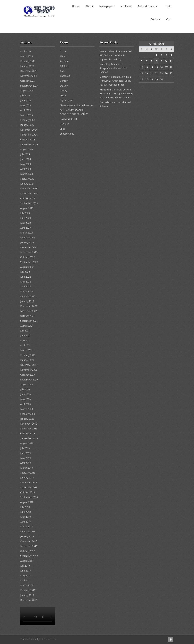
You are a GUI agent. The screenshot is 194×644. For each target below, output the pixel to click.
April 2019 (25, 463)
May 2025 (25, 105)
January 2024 (27, 184)
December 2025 (29, 71)
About (89, 6)
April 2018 (25, 522)
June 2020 (25, 394)
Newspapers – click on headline (77, 105)
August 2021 (27, 326)
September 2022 (29, 262)
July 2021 (25, 331)
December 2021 (29, 306)
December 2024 (29, 130)
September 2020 (29, 380)
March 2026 (27, 56)
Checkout (65, 76)
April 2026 (25, 51)
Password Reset (69, 119)
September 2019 (29, 438)
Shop (63, 129)
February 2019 (28, 473)
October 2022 (28, 257)
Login (168, 6)
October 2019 (28, 433)
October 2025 (28, 81)
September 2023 (29, 203)
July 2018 (25, 507)
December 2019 (29, 424)
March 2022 (27, 291)
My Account (66, 100)
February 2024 (28, 179)
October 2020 (28, 375)
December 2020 (29, 365)
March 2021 (27, 350)
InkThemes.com (49, 639)
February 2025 (28, 120)
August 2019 (27, 443)
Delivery (64, 86)
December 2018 (29, 482)
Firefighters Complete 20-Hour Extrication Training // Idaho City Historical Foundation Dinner (116, 93)
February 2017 (28, 590)
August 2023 (27, 208)
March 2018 (27, 527)
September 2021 (29, 321)
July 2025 (25, 95)
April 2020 (25, 404)
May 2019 (25, 458)
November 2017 (29, 546)
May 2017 (25, 576)
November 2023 (29, 193)
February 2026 (28, 61)
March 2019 (27, 468)
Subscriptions (146, 6)
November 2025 (29, 76)
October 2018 (28, 492)
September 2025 (29, 86)
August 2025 (27, 91)
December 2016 (29, 600)
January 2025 (27, 125)
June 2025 (25, 100)
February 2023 (28, 237)
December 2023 (29, 189)
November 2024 (29, 135)
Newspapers (107, 6)
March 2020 (27, 409)
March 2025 (27, 115)
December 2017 (29, 541)
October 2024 (28, 140)
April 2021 (25, 345)
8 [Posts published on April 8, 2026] (156, 61)
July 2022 (25, 272)
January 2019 (27, 478)
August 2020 (27, 384)
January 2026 (27, 66)
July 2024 (25, 154)
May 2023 (25, 223)
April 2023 (25, 228)
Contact (155, 19)
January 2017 (27, 595)
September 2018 (29, 497)
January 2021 (27, 360)
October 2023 (28, 198)
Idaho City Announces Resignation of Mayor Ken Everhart (113, 68)
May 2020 (25, 399)
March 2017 (27, 585)
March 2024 (27, 174)
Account (64, 61)
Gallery (64, 91)
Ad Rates (126, 6)
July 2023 (25, 213)
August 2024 (27, 149)
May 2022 (25, 282)
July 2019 (25, 448)
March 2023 (27, 233)
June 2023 (25, 218)
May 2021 (25, 340)
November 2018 (29, 487)
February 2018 (28, 531)
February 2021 (28, 355)
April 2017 (25, 580)
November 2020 (29, 370)
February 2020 (28, 414)
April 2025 (25, 110)
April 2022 (25, 286)
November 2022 (29, 252)
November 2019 (29, 429)
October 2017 (28, 551)
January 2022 (27, 301)
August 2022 (27, 267)
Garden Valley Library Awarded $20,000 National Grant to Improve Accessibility (116, 55)
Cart (169, 19)
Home (76, 6)
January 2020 (27, 419)
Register (64, 124)
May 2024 (25, 164)
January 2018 (27, 536)
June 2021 (25, 335)
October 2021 (28, 316)
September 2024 (29, 144)
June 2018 (25, 512)
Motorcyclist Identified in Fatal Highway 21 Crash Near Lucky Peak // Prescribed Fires (115, 81)
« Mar (142, 87)
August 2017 (27, 561)
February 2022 (28, 296)
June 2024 (25, 159)
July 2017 (25, 566)
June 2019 (25, 453)
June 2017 (25, 571)
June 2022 (25, 277)
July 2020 (25, 389)
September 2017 (29, 556)
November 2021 (29, 311)
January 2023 (27, 242)
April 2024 (25, 169)
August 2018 (27, 502)
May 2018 (25, 517)
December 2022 (29, 247)
